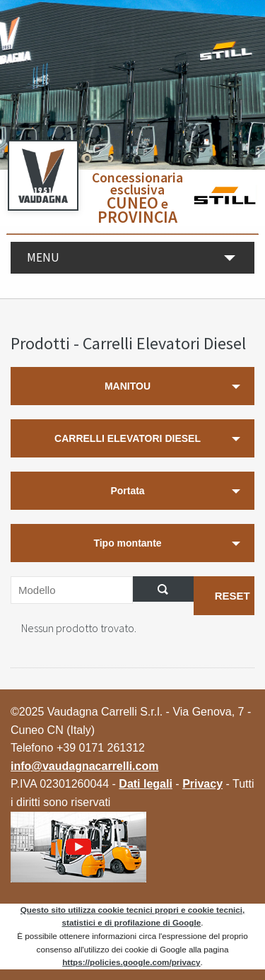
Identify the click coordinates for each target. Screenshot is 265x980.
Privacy (202, 784)
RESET (232, 596)
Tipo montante (127, 543)
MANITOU (128, 386)
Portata (127, 491)
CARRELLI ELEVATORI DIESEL (128, 438)
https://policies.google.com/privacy (131, 962)
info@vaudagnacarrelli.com (84, 766)
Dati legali (146, 784)
